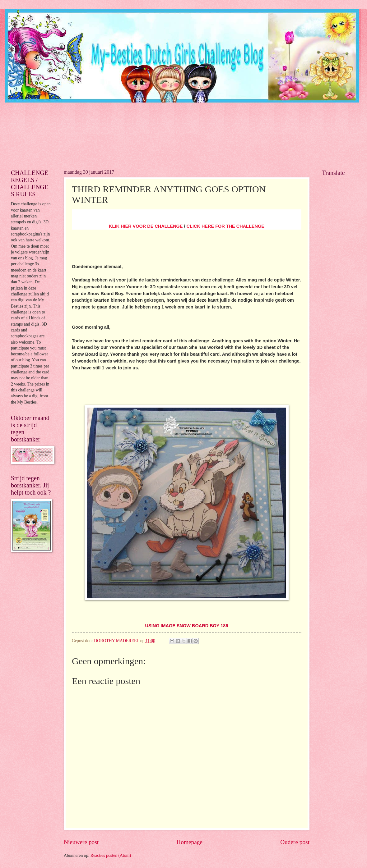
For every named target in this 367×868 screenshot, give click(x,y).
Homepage (189, 842)
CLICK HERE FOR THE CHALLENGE (225, 226)
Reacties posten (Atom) (111, 855)
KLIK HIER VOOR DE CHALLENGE (146, 226)
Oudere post (295, 842)
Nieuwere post (81, 842)
